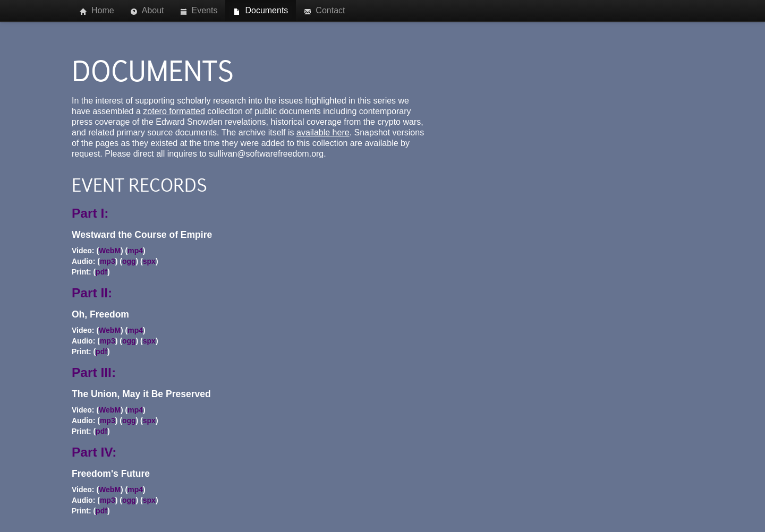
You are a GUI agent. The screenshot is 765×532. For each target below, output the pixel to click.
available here (323, 132)
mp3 (108, 261)
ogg (129, 261)
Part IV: (94, 452)
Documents (261, 11)
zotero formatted (174, 111)
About (147, 11)
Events (199, 11)
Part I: (90, 213)
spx (149, 261)
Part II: (92, 293)
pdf (101, 272)
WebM (110, 251)
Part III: (94, 372)
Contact (324, 11)
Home (97, 11)
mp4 (135, 251)
